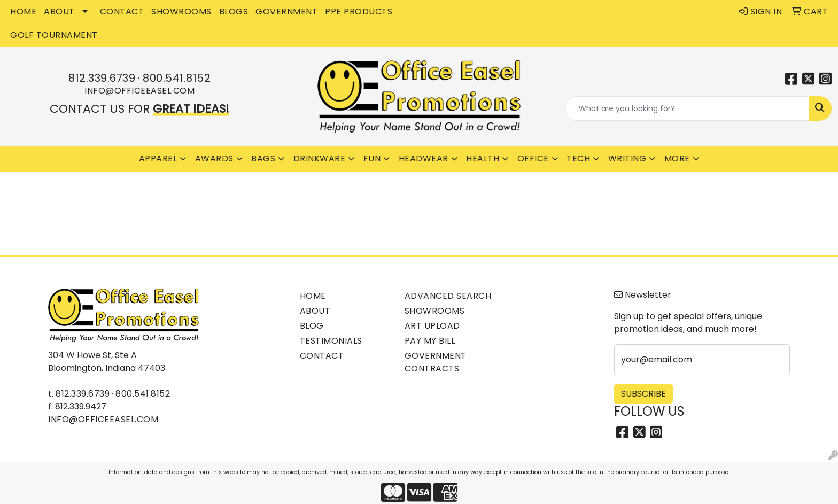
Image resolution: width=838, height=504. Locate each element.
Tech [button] (578, 158)
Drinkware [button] (320, 158)
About (315, 311)
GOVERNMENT (286, 11)
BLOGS (234, 11)
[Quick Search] (687, 108)
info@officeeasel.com (139, 91)
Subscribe (643, 394)
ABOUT (59, 11)
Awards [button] (214, 158)
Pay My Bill (430, 341)
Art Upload (432, 326)
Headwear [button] (424, 158)
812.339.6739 (102, 78)
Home (313, 296)
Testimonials (331, 341)
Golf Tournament (54, 35)
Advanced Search (448, 296)
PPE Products (359, 11)
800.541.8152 (177, 78)
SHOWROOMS (181, 11)
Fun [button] (372, 158)
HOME (23, 11)
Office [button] (533, 158)
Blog (312, 326)
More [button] (677, 158)
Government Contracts (436, 362)
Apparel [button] (158, 158)
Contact (322, 356)
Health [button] (483, 158)
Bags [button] (263, 158)
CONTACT (122, 11)
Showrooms (435, 311)
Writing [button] (627, 158)
